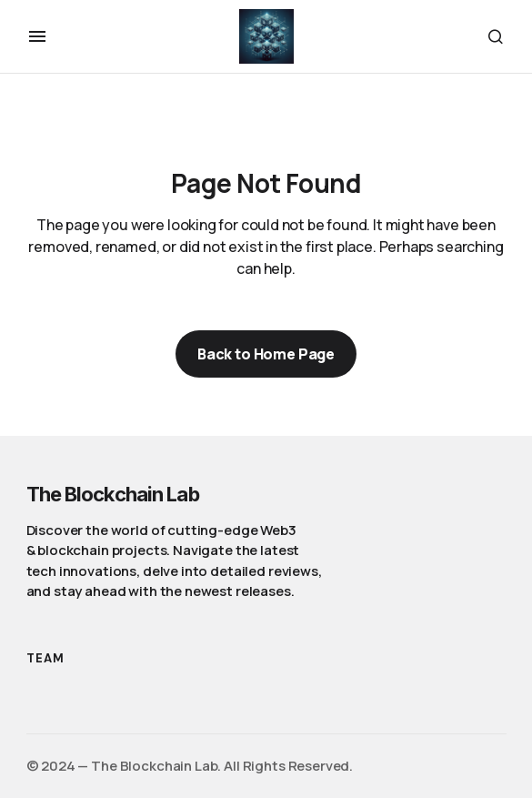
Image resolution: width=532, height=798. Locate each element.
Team (46, 658)
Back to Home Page (266, 354)
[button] (37, 36)
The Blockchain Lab (113, 494)
